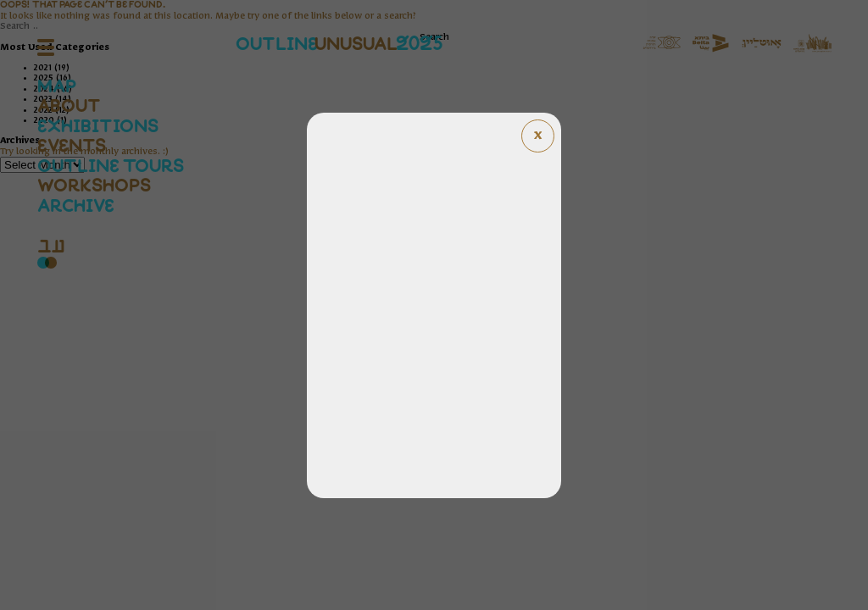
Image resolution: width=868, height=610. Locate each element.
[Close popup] (538, 136)
